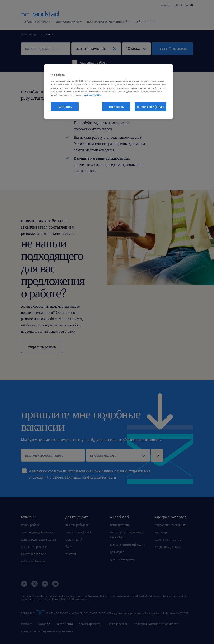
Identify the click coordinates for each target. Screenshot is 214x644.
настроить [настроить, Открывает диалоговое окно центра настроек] (65, 106)
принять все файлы (150, 106)
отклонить (116, 106)
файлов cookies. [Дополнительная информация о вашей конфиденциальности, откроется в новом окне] (93, 95)
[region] (108, 92)
